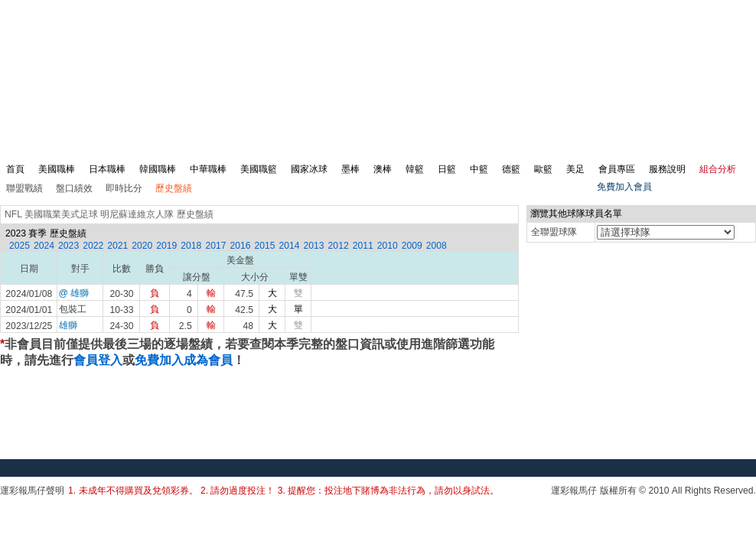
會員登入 (98, 360)
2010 (388, 246)
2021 (117, 246)
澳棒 (383, 169)
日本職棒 (107, 169)
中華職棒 (208, 169)
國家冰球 (309, 169)
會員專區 (617, 169)
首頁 (15, 169)
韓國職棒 (158, 169)
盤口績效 (74, 188)
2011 (363, 246)
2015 (264, 246)
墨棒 (350, 169)
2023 (68, 246)
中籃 (479, 169)
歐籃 (543, 169)
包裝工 (73, 309)
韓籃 (415, 169)
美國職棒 (57, 169)
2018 (191, 246)
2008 (437, 246)
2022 (93, 246)
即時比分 (124, 188)
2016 (240, 246)
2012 (339, 246)
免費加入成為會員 (184, 360)
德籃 (511, 169)
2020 (142, 246)
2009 (412, 246)
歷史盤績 (174, 188)
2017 (215, 246)
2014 (290, 246)
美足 (575, 169)
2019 (166, 246)
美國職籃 (259, 169)
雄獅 (68, 325)
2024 (44, 246)
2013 (314, 246)
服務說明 (667, 169)
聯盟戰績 (24, 188)
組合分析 (718, 169)
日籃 (447, 169)
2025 (20, 246)
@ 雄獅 (74, 293)
